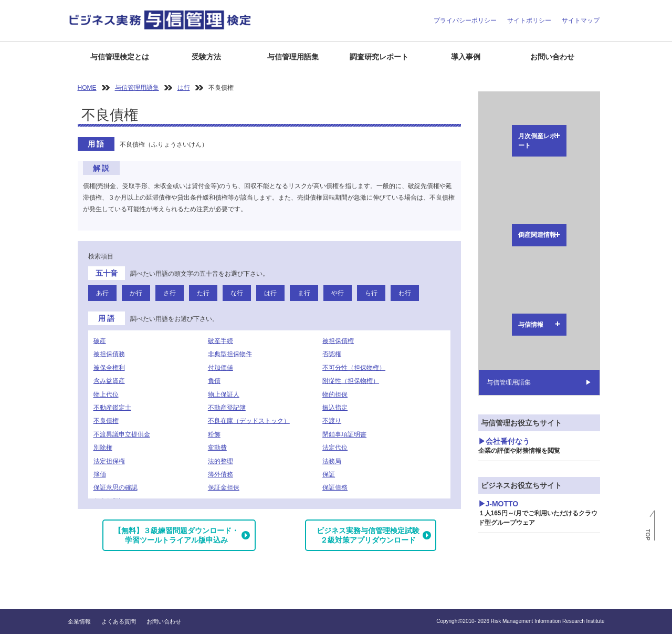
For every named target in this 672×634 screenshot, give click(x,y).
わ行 (405, 293)
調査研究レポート (379, 57)
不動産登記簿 (227, 408)
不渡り (332, 421)
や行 (338, 293)
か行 (136, 293)
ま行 (304, 293)
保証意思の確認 (115, 487)
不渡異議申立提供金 (122, 434)
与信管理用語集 (293, 57)
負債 (214, 381)
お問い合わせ (552, 57)
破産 (100, 341)
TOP (648, 535)
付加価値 (220, 368)
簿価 (100, 474)
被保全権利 (109, 368)
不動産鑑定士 (112, 408)
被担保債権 (338, 341)
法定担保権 (109, 461)
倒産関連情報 (504, 126)
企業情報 (79, 621)
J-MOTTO (538, 305)
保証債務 (335, 487)
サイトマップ (581, 20)
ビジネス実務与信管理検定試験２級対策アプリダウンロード (368, 535)
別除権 (103, 448)
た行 (203, 293)
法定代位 (335, 448)
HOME (87, 88)
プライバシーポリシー (465, 20)
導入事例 (466, 57)
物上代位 (106, 394)
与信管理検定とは (120, 57)
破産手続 (220, 341)
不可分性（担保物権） (354, 368)
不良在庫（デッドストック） (249, 421)
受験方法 (206, 57)
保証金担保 (224, 487)
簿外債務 (220, 474)
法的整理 (220, 461)
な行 (237, 293)
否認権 (332, 354)
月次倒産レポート (510, 103)
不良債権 (106, 421)
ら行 (371, 293)
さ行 (170, 293)
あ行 (102, 293)
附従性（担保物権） (351, 381)
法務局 (332, 461)
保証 (329, 474)
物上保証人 (224, 394)
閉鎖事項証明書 (344, 434)
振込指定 (335, 408)
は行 (184, 88)
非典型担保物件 (230, 354)
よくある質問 (119, 621)
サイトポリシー (529, 20)
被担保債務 (109, 354)
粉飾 (214, 434)
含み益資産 (109, 381)
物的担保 (335, 394)
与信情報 (498, 149)
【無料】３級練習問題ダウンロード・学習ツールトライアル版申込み (176, 535)
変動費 (217, 448)
